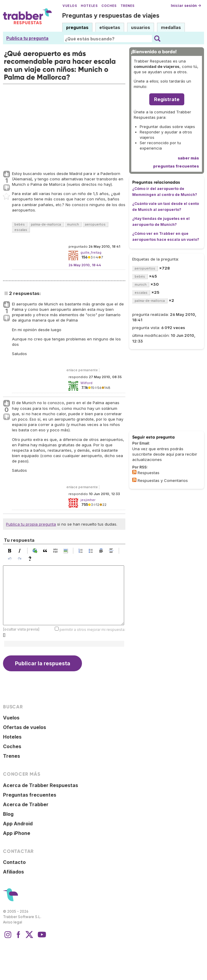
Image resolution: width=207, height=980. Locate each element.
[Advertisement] (64, 126)
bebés (20, 224)
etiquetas (110, 27)
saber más (188, 158)
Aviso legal (13, 922)
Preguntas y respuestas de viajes (111, 16)
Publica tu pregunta (27, 38)
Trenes (128, 6)
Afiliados (13, 872)
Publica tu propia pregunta (31, 524)
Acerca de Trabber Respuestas (41, 785)
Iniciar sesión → (186, 6)
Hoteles (89, 6)
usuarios (141, 27)
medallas (171, 27)
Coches (109, 6)
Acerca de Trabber (26, 804)
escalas (21, 230)
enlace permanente (82, 370)
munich (73, 224)
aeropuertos (95, 224)
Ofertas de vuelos (25, 727)
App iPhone (17, 833)
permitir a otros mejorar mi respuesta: (92, 630)
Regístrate (167, 99)
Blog (8, 814)
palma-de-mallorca (46, 224)
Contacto (14, 862)
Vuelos (70, 6)
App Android (18, 824)
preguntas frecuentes (176, 166)
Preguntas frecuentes (30, 795)
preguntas (77, 27)
